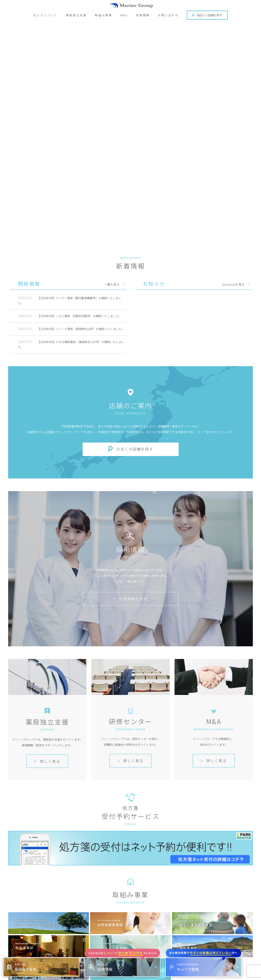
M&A (124, 15)
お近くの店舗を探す (135, 449)
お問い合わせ (168, 15)
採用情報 (143, 15)
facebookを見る (233, 284)
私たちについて (46, 15)
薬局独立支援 (76, 15)
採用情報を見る (130, 599)
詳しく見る (47, 761)
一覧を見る (112, 284)
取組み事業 (103, 15)
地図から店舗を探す (207, 15)
